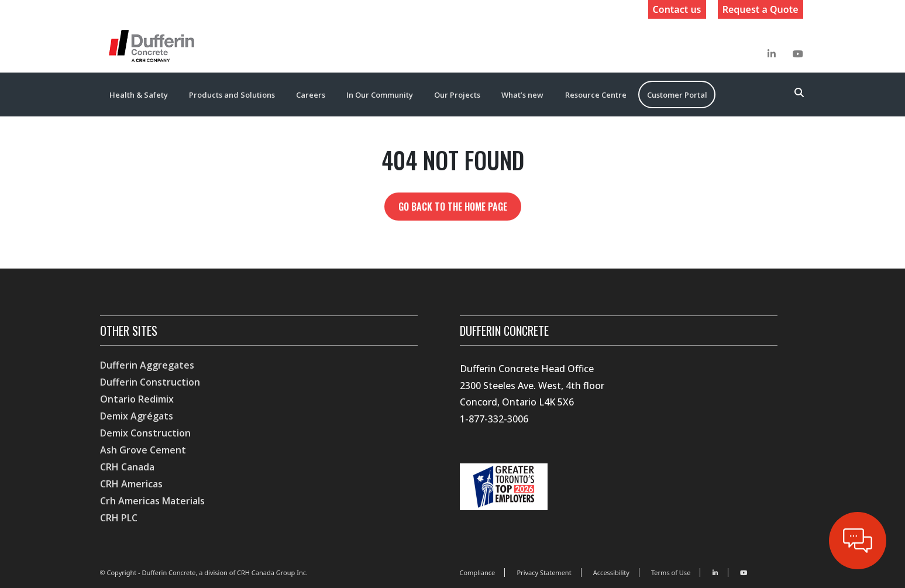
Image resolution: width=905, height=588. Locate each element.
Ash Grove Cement (143, 450)
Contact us (677, 9)
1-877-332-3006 (494, 419)
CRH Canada (127, 467)
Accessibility (611, 572)
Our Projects (457, 95)
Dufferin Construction (150, 382)
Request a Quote (761, 9)
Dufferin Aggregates (147, 365)
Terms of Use (671, 572)
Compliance (478, 572)
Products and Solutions (232, 95)
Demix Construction (145, 433)
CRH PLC (119, 518)
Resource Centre (596, 95)
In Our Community (380, 95)
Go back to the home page (453, 207)
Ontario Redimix (137, 399)
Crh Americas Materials (152, 501)
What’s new (522, 95)
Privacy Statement (544, 572)
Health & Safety (139, 95)
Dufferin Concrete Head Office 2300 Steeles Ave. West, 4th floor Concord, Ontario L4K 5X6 (532, 386)
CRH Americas (131, 484)
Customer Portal (677, 95)
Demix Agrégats (137, 416)
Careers (311, 95)
